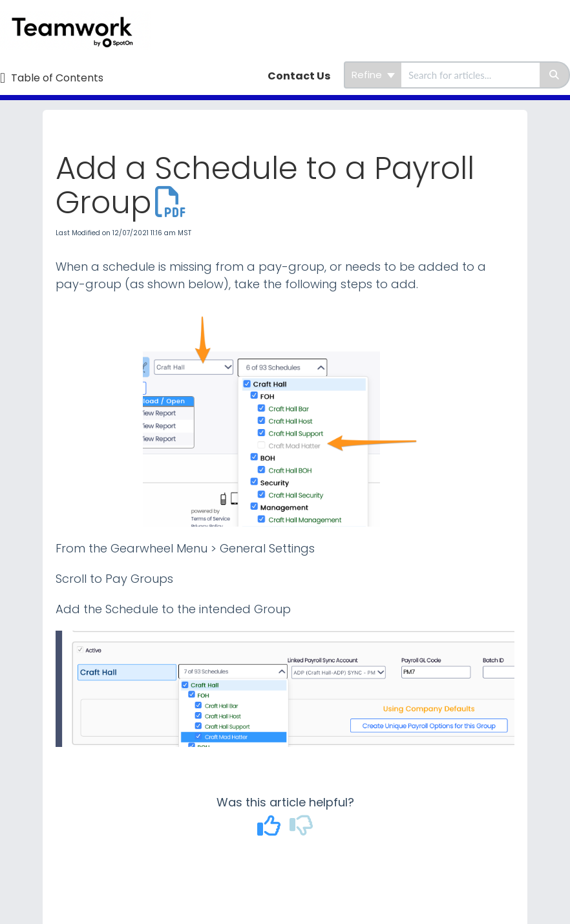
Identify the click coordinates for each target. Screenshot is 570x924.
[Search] (555, 75)
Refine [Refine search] (373, 75)
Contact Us (299, 76)
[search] (470, 75)
